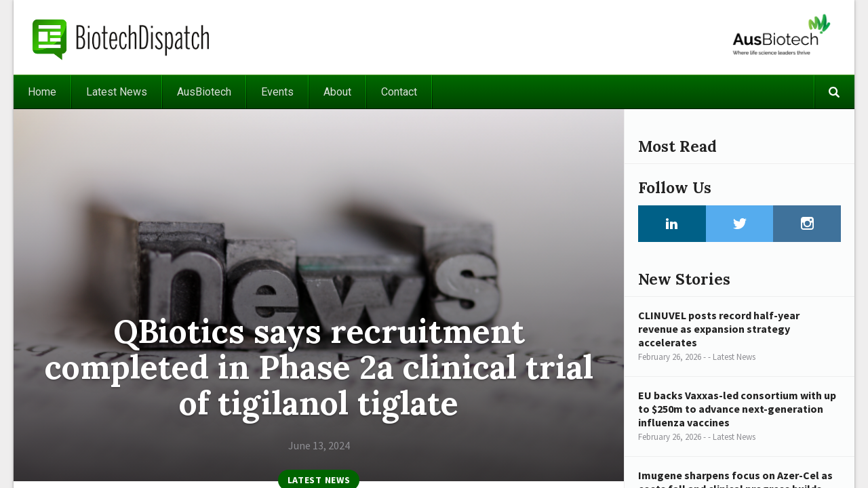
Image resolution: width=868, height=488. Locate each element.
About (337, 92)
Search (834, 92)
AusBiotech (204, 92)
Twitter (740, 224)
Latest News (117, 92)
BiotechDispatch (121, 37)
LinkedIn (672, 224)
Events (277, 92)
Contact (399, 92)
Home (42, 92)
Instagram (807, 224)
